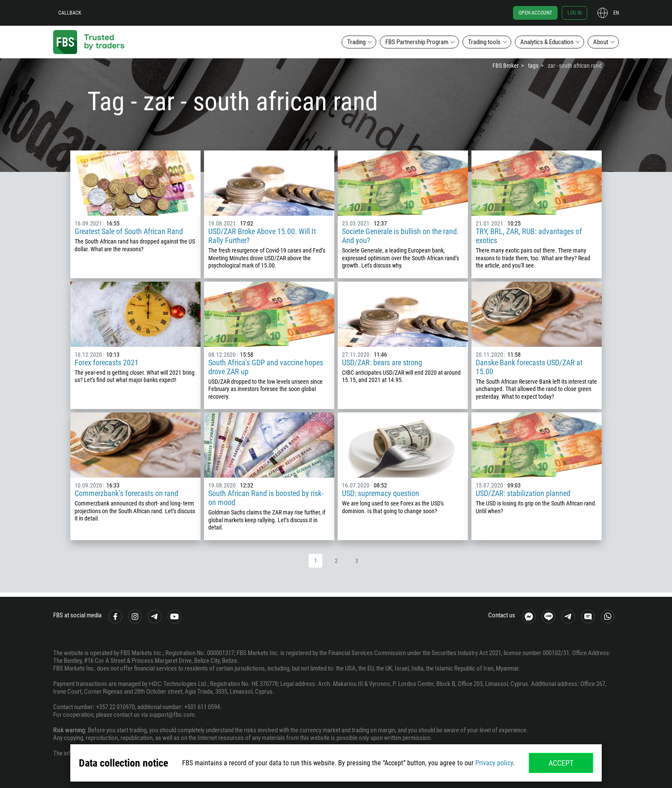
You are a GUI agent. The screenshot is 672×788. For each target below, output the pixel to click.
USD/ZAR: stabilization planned (523, 493)
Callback (70, 13)
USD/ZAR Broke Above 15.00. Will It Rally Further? (262, 236)
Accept (561, 763)
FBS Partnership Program (417, 42)
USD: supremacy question (381, 493)
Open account (535, 13)
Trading (356, 42)
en (616, 13)
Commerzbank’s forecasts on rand (126, 493)
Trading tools (484, 42)
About (601, 42)
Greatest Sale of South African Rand (129, 231)
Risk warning (69, 730)
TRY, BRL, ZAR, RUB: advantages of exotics (529, 236)
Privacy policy (494, 763)
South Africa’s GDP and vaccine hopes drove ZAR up (266, 367)
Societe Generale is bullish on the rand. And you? (400, 236)
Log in (574, 13)
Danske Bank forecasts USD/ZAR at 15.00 (529, 367)
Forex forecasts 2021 (106, 362)
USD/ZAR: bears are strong (382, 362)
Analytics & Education (547, 42)
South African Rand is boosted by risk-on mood (266, 498)
